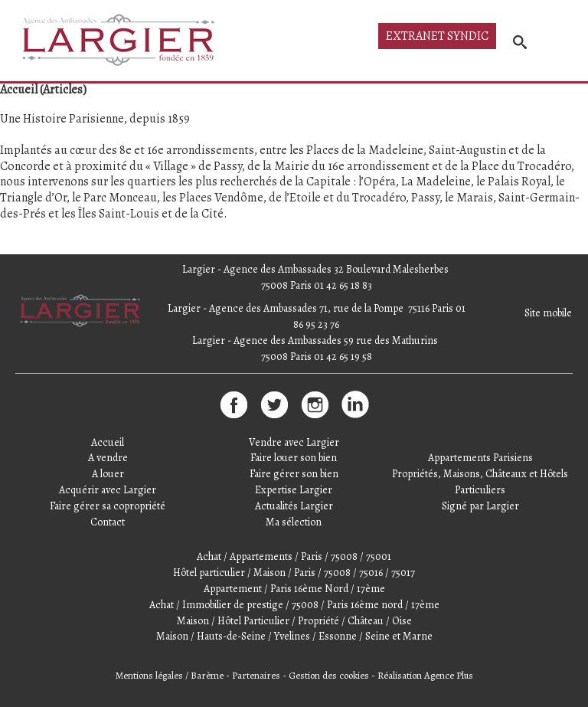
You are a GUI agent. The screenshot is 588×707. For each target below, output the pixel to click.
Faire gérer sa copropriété (108, 506)
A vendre (108, 458)
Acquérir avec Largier (108, 490)
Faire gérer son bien (294, 474)
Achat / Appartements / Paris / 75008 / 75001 (294, 556)
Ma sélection (294, 522)
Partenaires (256, 675)
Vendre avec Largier (294, 442)
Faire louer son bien (294, 458)
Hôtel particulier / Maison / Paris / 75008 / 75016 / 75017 (294, 573)
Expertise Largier (294, 490)
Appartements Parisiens (480, 458)
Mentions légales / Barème (170, 675)
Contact (108, 522)
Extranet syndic (437, 36)
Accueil (108, 442)
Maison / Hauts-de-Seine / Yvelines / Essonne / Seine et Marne (294, 636)
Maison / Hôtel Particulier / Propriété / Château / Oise (294, 621)
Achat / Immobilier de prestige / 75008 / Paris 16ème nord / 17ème (294, 605)
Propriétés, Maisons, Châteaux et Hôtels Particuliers (480, 482)
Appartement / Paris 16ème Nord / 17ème (294, 589)
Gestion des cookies (329, 675)
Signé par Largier (480, 506)
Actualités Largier (294, 506)
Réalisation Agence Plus (425, 675)
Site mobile (548, 313)
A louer (108, 474)
